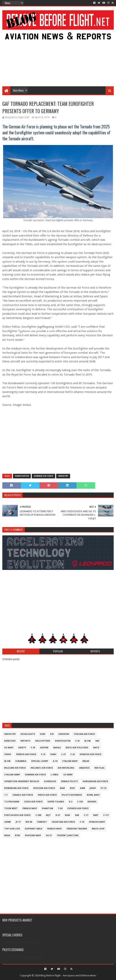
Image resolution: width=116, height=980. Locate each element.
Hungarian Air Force (95, 781)
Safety (22, 748)
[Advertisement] (58, 55)
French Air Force (26, 754)
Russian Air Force (44, 788)
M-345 (7, 761)
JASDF (93, 788)
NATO (96, 748)
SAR (77, 815)
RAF (97, 741)
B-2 (71, 802)
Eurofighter (22, 476)
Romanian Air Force (16, 788)
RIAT (73, 788)
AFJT (48, 815)
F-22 (73, 754)
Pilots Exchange (72, 795)
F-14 (82, 822)
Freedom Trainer (77, 829)
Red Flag (100, 768)
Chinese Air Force (78, 808)
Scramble (21, 761)
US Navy (9, 748)
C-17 (86, 815)
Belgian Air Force (15, 768)
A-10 (55, 761)
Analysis (84, 768)
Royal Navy (93, 795)
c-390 (38, 815)
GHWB (8, 822)
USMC (53, 754)
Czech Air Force (33, 802)
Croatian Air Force (63, 822)
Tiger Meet (11, 808)
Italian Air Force (84, 734)
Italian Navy (70, 761)
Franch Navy (54, 829)
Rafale (57, 748)
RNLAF (86, 761)
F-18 (33, 748)
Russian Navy (33, 835)
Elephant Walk (34, 829)
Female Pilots (69, 781)
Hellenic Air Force (42, 768)
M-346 (88, 741)
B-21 (58, 815)
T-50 (60, 808)
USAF (43, 734)
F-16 (77, 741)
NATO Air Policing (77, 748)
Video (8, 754)
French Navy (30, 808)
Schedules (50, 781)
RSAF (67, 815)
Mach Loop (98, 829)
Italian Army (12, 775)
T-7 (6, 795)
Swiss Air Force (47, 795)
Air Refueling (66, 768)
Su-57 (49, 835)
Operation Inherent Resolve (22, 781)
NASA (7, 835)
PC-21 (104, 788)
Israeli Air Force (23, 795)
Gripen (44, 748)
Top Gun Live (12, 829)
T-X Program (12, 802)
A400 (82, 788)
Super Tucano (56, 802)
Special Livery (40, 761)
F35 (52, 734)
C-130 (80, 802)
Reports (25, 741)
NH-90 (29, 822)
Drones (92, 802)
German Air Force (43, 476)
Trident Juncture (68, 835)
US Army (68, 775)
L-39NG (55, 775)
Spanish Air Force (90, 754)
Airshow (64, 734)
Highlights (28, 734)
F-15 (43, 754)
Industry (63, 476)
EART (96, 815)
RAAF (62, 788)
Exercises (10, 741)
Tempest (42, 822)
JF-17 (18, 822)
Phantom (47, 808)
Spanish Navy (97, 822)
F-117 (106, 815)
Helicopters (43, 741)
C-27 (63, 754)
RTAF (18, 835)
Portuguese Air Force (17, 815)
